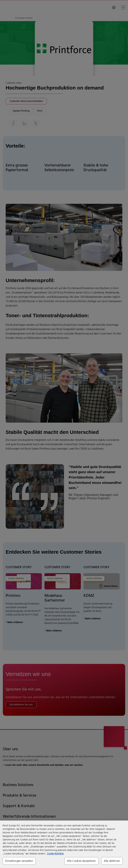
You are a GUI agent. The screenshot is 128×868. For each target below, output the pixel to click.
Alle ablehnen (112, 861)
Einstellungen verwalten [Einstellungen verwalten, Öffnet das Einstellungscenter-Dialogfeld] (19, 861)
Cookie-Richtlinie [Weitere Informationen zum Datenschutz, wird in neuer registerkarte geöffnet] (55, 854)
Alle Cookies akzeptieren (81, 861)
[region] (64, 844)
